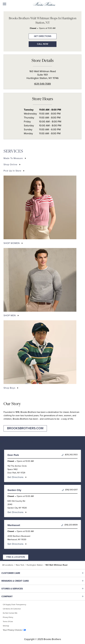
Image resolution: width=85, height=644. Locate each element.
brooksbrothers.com (25, 428)
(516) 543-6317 (70, 490)
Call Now (43, 44)
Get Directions (40, 35)
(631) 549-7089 (42, 84)
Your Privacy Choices (12, 630)
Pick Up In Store (12, 171)
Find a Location (16, 557)
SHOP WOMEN (12, 243)
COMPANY (19, 596)
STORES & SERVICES (19, 589)
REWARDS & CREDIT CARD (19, 581)
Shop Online (10, 165)
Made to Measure (13, 158)
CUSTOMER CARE (19, 573)
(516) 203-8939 (69, 525)
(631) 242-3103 (70, 455)
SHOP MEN (10, 315)
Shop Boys (9, 388)
